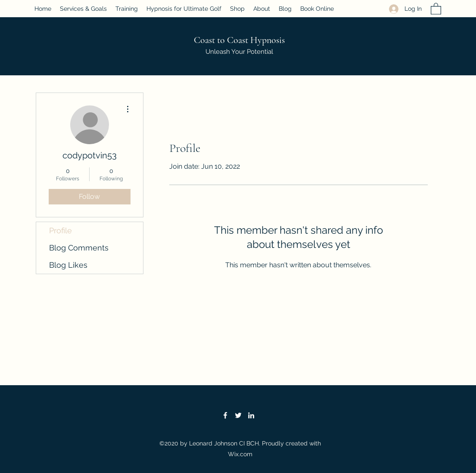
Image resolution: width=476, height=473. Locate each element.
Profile (61, 230)
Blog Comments (79, 248)
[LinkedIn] (251, 415)
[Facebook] (225, 415)
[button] (436, 8)
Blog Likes (68, 265)
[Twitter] (238, 415)
